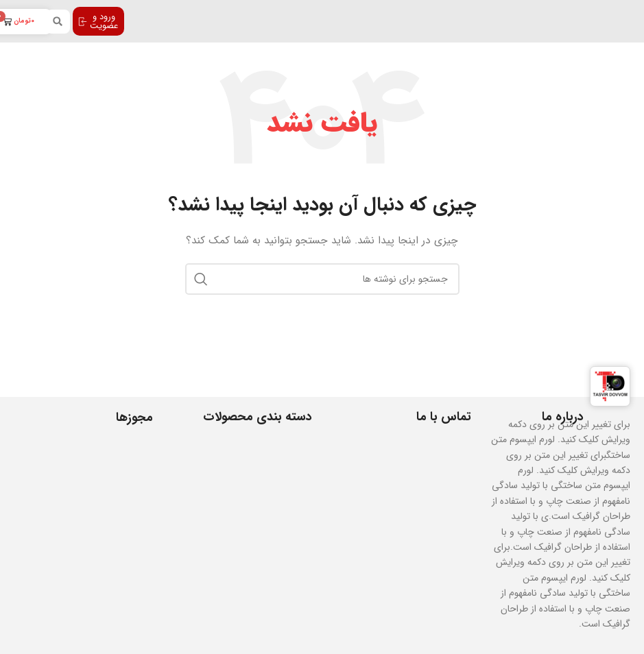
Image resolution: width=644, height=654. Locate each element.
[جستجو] (322, 279)
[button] (58, 22)
